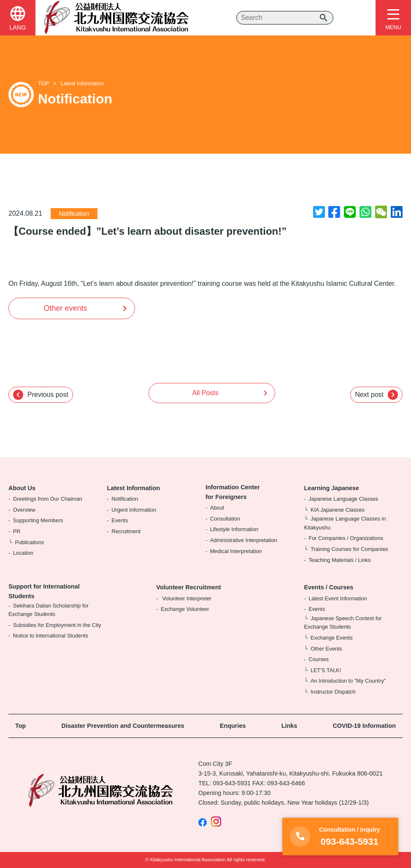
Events (120, 520)
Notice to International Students (51, 636)
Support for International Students (44, 591)
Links (289, 726)
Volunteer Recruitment (188, 587)
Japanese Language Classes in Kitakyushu (345, 523)
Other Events (326, 649)
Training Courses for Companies (349, 549)
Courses (319, 659)
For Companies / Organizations (346, 538)
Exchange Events (332, 638)
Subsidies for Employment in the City (57, 625)
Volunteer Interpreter (186, 598)
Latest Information (82, 83)
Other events (65, 308)
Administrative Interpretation (244, 540)
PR (17, 531)
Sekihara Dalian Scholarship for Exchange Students (49, 610)
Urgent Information (134, 510)
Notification (74, 214)
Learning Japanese (332, 488)
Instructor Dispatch (333, 692)
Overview (24, 510)
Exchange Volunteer (185, 609)
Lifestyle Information (234, 529)
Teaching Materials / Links (339, 560)
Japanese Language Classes (343, 499)
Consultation (225, 519)
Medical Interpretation (236, 551)
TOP (43, 83)
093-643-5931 (232, 783)
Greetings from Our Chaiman (48, 499)
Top (20, 726)
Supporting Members (38, 520)
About (217, 508)
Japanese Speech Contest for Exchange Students (343, 623)
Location (23, 553)
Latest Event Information (338, 598)
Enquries (233, 726)
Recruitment (126, 531)
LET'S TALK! (326, 670)
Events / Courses (329, 587)
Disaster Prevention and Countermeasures (123, 726)
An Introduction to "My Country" (348, 681)
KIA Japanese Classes (338, 510)
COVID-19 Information (364, 726)
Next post (376, 395)
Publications (29, 542)
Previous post (41, 395)
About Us (22, 488)
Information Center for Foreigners (233, 492)
